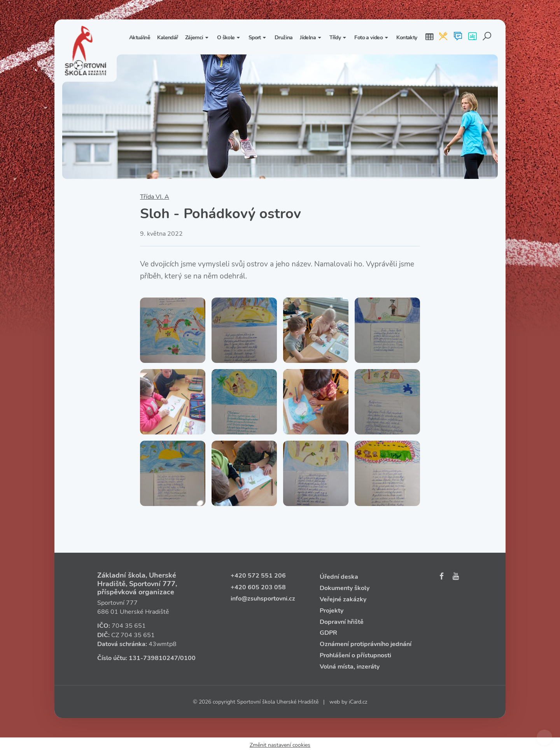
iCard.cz (358, 702)
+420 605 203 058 (258, 587)
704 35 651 (129, 626)
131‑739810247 (153, 658)
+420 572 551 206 (258, 576)
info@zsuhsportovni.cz (263, 599)
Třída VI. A (155, 197)
